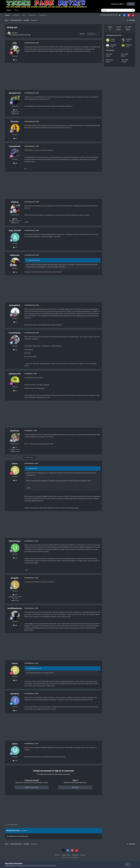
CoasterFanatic (15, 333)
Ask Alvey (28, 35)
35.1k (15, 448)
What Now (15, 122)
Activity (16, 10)
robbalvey (15, 202)
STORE (116, 15)
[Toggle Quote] (27, 260)
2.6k (15, 625)
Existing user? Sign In (118, 4)
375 (15, 711)
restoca (15, 463)
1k (15, 139)
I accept (129, 864)
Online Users (32, 15)
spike (16, 33)
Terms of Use (9, 866)
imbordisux (15, 694)
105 (15, 60)
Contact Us (75, 855)
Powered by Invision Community (70, 857)
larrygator (15, 578)
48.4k (15, 219)
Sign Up (131, 4)
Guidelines (16, 15)
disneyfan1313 (15, 93)
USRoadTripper (15, 541)
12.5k (15, 761)
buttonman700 (15, 374)
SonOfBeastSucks (15, 608)
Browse (9, 11)
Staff (24, 15)
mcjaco (15, 744)
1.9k (15, 110)
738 (15, 163)
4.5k (15, 350)
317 (15, 391)
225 (15, 480)
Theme (57, 855)
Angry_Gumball (15, 230)
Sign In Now (75, 787)
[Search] (111, 10)
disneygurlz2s (15, 305)
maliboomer (15, 255)
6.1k (15, 247)
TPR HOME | (103, 15)
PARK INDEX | (110, 15)
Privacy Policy (66, 855)
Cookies (83, 855)
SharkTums (15, 431)
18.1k (15, 595)
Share (82, 34)
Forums (7, 15)
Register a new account (32, 787)
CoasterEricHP (15, 146)
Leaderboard (43, 15)
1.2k (15, 272)
